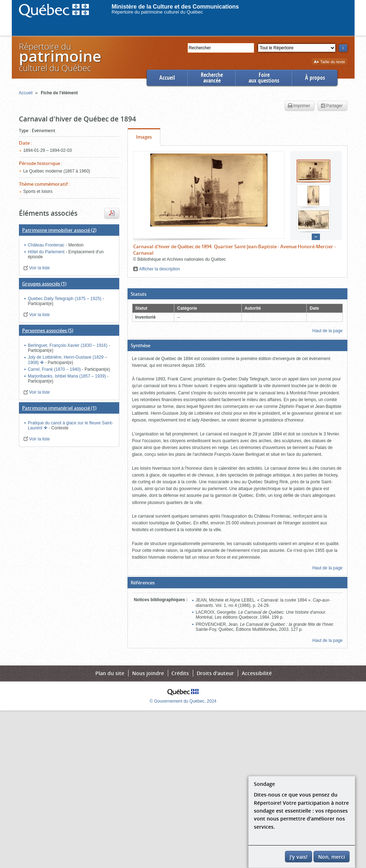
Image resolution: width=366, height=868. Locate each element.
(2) (59, 230)
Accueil (167, 78)
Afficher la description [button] (160, 269)
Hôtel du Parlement (47, 252)
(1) (44, 284)
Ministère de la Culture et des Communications (176, 7)
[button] (237, 294)
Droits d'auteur (215, 673)
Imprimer (299, 106)
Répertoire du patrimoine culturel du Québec (157, 12)
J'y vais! (299, 857)
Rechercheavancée (212, 78)
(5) (48, 330)
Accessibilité (257, 673)
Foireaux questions (264, 78)
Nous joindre (148, 673)
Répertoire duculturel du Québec (60, 57)
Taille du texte (329, 62)
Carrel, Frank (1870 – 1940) (55, 369)
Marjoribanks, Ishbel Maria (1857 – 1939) (67, 376)
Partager (332, 106)
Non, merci (332, 857)
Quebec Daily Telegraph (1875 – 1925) (65, 299)
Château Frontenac (47, 245)
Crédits (180, 673)
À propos (315, 78)
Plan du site (110, 673)
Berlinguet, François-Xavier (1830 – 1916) (68, 345)
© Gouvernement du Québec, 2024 (183, 701)
